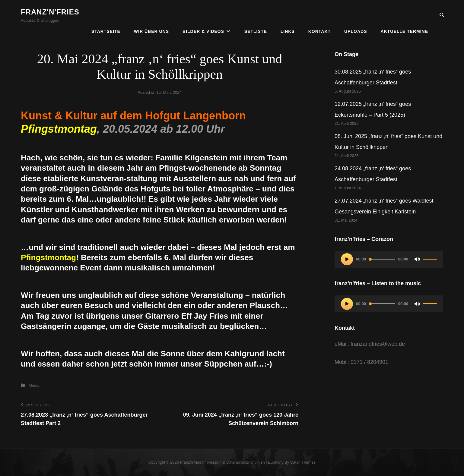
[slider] (382, 259)
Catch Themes (303, 462)
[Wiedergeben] (347, 259)
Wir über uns (151, 15)
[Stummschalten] (417, 259)
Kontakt (319, 15)
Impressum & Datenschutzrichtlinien (233, 462)
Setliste (256, 15)
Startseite (106, 15)
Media (34, 385)
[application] (389, 259)
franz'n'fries (50, 12)
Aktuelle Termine (404, 15)
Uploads (356, 15)
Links (288, 15)
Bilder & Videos (203, 15)
